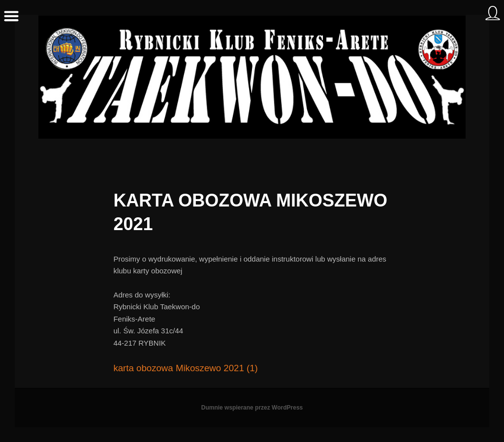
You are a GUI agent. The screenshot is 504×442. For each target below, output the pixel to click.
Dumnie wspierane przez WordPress (252, 408)
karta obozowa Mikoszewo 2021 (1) (185, 368)
